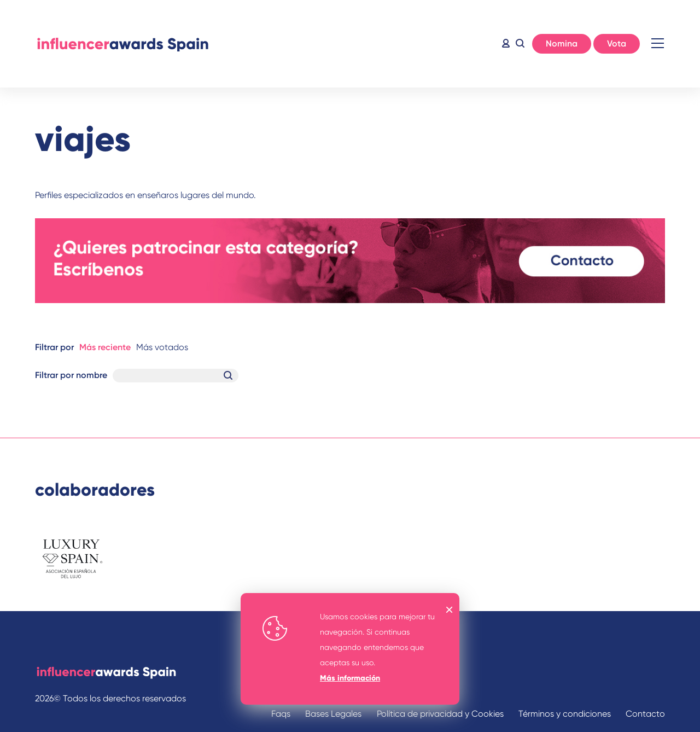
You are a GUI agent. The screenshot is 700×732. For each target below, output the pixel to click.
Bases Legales (333, 714)
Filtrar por (54, 347)
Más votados (162, 347)
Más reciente (105, 347)
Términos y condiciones (565, 714)
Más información (350, 678)
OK (450, 610)
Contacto (645, 714)
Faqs (281, 714)
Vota (617, 43)
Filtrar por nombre (71, 375)
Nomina (562, 43)
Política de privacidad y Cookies (440, 714)
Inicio (122, 44)
